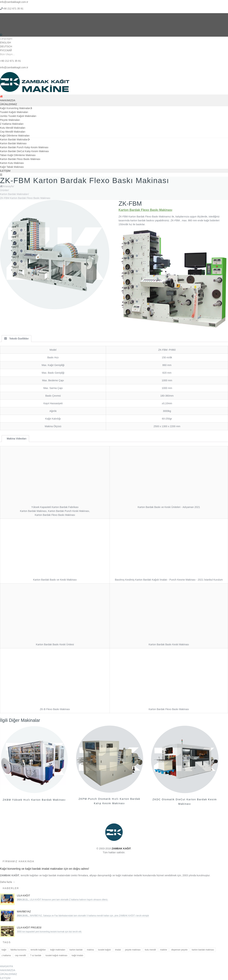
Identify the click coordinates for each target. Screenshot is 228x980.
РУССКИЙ (6, 50)
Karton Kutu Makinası (12, 163)
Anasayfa (8, 186)
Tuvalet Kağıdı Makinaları (14, 112)
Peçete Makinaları (10, 120)
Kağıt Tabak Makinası (12, 167)
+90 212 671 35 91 (13, 9)
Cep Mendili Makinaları (13, 132)
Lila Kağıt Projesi (29, 928)
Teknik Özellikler (16, 339)
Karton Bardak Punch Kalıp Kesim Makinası (24, 147)
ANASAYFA (7, 966)
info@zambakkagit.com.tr (14, 2)
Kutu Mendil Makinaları (13, 128)
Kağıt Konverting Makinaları (16, 108)
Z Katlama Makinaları (12, 124)
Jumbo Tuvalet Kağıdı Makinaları (18, 116)
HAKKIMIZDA (8, 100)
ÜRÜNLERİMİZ (9, 104)
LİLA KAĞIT (24, 895)
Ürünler (4, 190)
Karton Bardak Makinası (13, 143)
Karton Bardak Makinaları (15, 139)
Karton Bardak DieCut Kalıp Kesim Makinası (24, 151)
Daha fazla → (8, 882)
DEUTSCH (6, 46)
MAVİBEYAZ (24, 911)
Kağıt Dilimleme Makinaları (15, 136)
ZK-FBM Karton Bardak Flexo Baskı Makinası (25, 198)
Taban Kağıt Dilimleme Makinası (18, 155)
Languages (6, 39)
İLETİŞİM (5, 171)
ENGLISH (5, 43)
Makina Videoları (16, 439)
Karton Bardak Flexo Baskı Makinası (20, 159)
